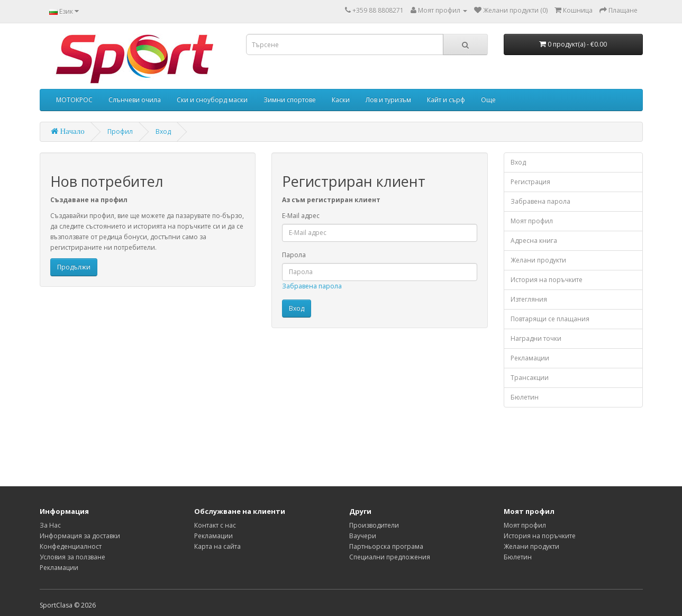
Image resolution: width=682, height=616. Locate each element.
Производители (374, 525)
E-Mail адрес (301, 216)
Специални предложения (390, 557)
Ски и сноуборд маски (212, 100)
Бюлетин (525, 397)
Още (488, 100)
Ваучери (363, 536)
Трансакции (530, 378)
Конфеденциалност (71, 546)
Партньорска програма (386, 546)
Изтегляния (529, 299)
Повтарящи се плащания (550, 319)
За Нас (50, 525)
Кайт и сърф (446, 100)
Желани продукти (538, 260)
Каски (341, 100)
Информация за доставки (80, 536)
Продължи (74, 267)
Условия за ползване (72, 557)
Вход (163, 132)
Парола (294, 255)
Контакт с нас (215, 525)
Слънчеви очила (135, 100)
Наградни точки (536, 338)
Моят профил (532, 221)
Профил (120, 132)
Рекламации (530, 358)
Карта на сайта (217, 546)
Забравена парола (312, 286)
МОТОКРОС (74, 100)
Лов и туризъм (388, 100)
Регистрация (530, 182)
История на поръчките (547, 280)
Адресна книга (534, 241)
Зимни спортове (290, 100)
